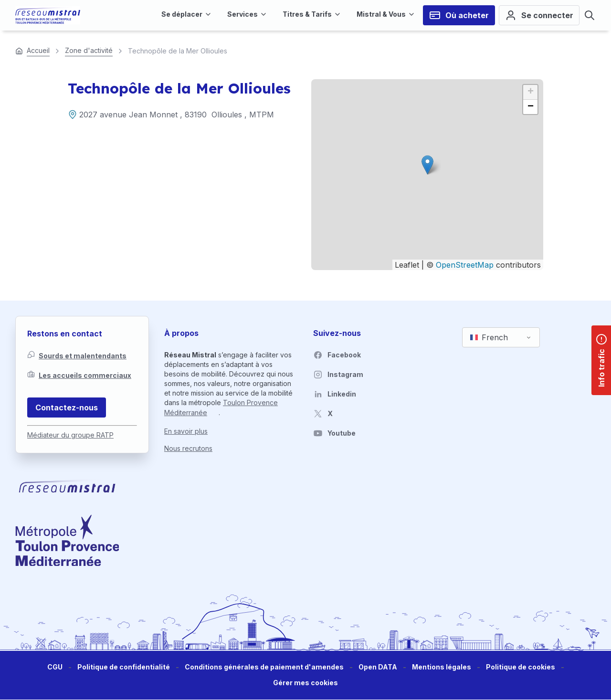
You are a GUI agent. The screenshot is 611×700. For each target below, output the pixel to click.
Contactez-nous (67, 407)
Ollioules (227, 115)
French (489, 337)
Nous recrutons (188, 448)
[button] (427, 165)
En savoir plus (186, 431)
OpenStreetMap (465, 265)
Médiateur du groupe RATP (70, 435)
